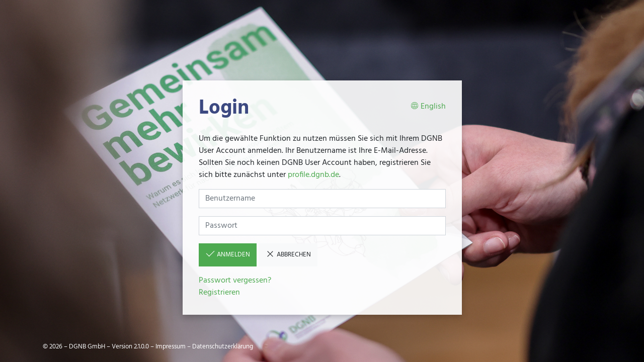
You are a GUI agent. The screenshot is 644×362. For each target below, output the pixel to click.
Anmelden (228, 254)
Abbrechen (288, 254)
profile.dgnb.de (313, 175)
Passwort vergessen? (235, 281)
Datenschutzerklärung (223, 347)
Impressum (171, 347)
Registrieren (219, 293)
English (428, 107)
